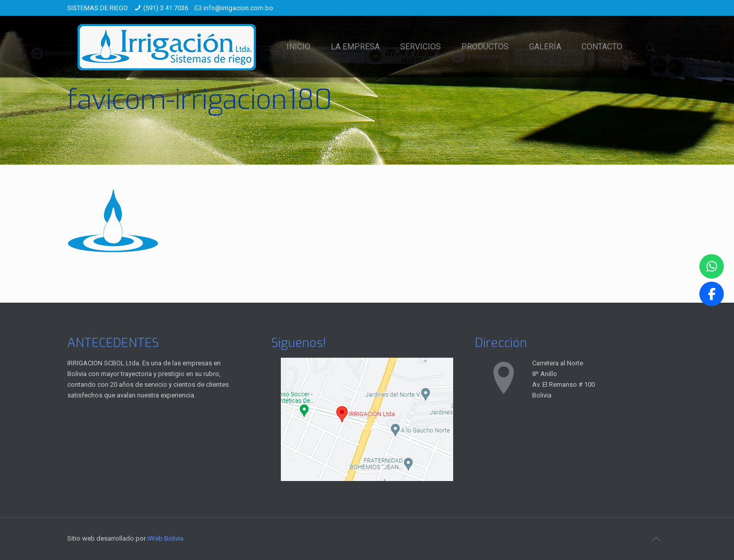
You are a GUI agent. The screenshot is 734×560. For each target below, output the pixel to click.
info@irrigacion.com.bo (238, 8)
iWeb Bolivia (165, 538)
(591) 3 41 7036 (166, 8)
